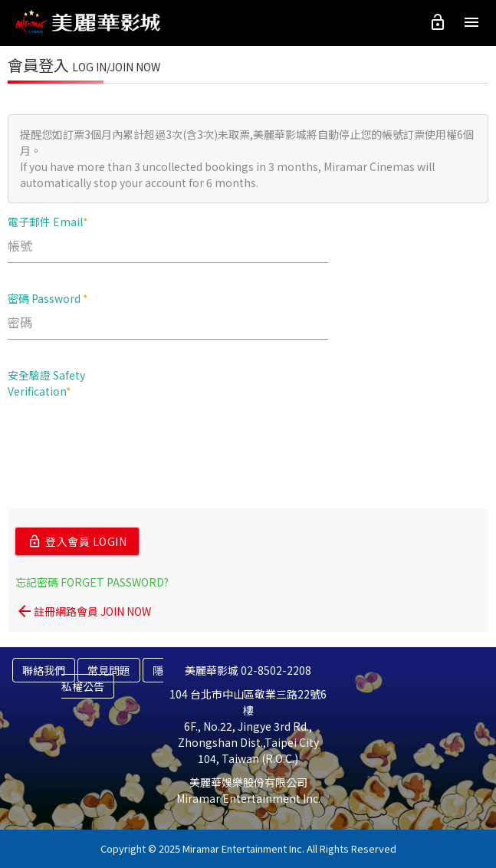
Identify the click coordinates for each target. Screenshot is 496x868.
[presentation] (124, 440)
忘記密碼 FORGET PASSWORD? (92, 582)
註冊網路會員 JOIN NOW (83, 611)
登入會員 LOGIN (77, 541)
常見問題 (109, 670)
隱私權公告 (112, 678)
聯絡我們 (44, 670)
